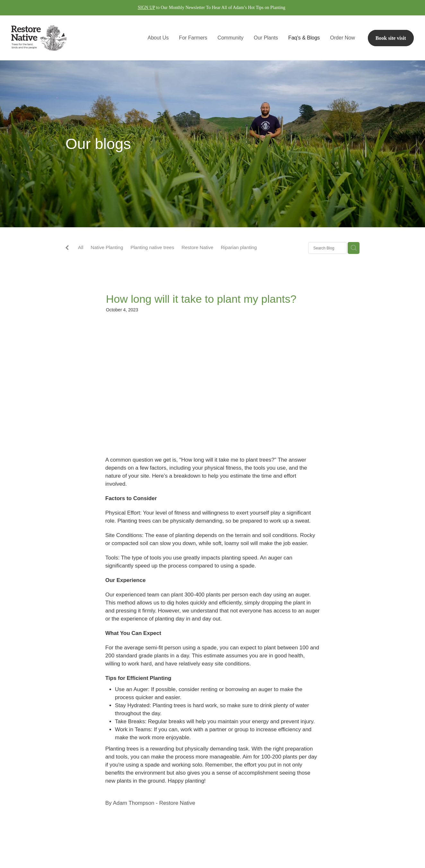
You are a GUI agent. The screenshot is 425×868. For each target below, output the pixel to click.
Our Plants (266, 38)
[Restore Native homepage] (52, 38)
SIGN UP (146, 8)
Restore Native (197, 247)
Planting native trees (152, 247)
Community (231, 38)
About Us (158, 38)
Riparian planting (239, 247)
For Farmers (193, 38)
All (81, 247)
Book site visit (391, 38)
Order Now (342, 38)
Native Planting (107, 247)
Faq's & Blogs (304, 38)
